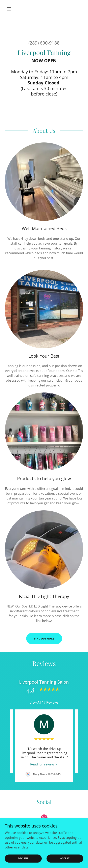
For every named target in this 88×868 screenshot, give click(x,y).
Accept (65, 858)
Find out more (44, 639)
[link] (44, 764)
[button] (11, 9)
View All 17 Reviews (44, 702)
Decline (23, 858)
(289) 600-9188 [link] (44, 43)
